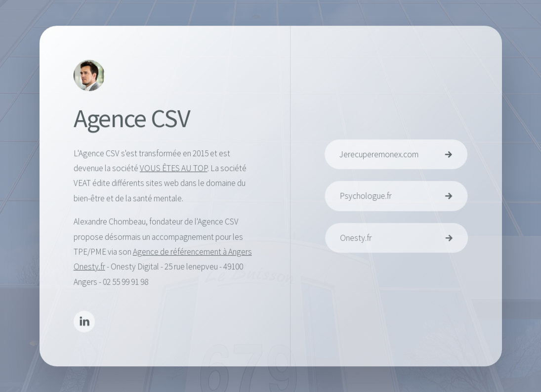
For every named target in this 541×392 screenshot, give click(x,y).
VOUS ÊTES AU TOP (173, 169)
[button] (84, 323)
